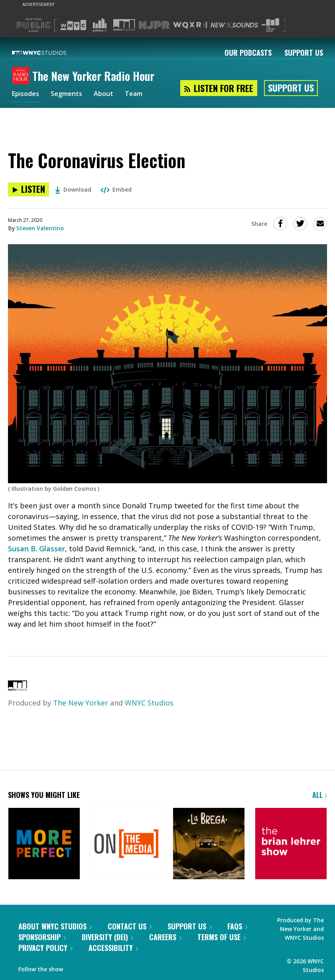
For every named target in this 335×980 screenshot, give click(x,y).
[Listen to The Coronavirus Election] (29, 189)
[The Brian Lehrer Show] (291, 844)
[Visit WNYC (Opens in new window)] (73, 25)
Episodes (28, 95)
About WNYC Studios (55, 926)
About (112, 95)
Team (144, 95)
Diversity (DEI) (107, 937)
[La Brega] (209, 844)
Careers (165, 937)
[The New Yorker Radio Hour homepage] (22, 76)
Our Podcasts (248, 53)
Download (73, 189)
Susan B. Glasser (36, 549)
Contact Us (130, 926)
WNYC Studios (149, 703)
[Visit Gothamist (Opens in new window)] (100, 25)
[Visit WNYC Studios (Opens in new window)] (124, 25)
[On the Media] (126, 844)
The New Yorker (81, 703)
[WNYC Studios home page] (49, 53)
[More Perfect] (44, 844)
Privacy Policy (45, 948)
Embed (116, 189)
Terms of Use (222, 937)
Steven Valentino (40, 228)
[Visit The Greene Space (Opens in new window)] (270, 25)
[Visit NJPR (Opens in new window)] (154, 25)
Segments (72, 95)
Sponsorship (42, 937)
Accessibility (113, 948)
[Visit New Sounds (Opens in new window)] (234, 25)
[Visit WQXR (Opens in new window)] (190, 25)
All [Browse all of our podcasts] (320, 795)
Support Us (304, 53)
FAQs (237, 926)
